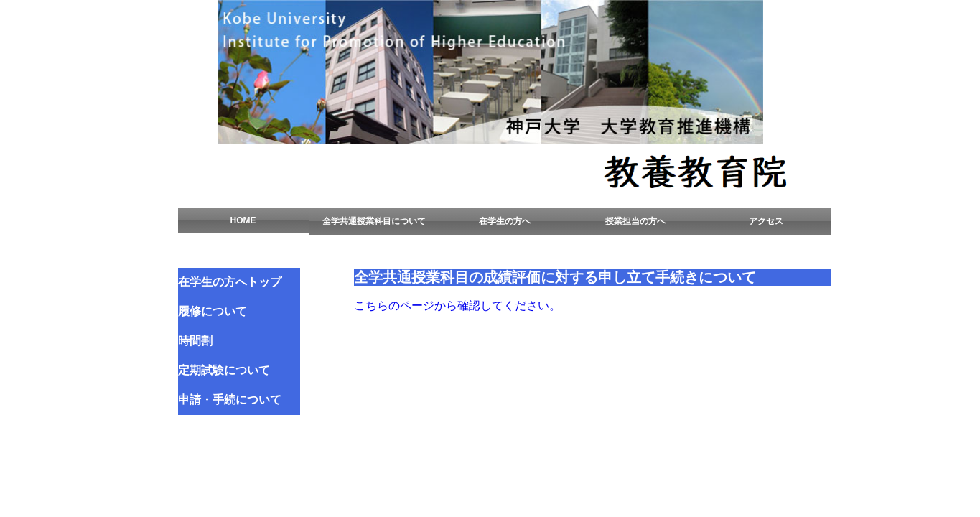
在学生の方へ (505, 221)
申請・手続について (230, 400)
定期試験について (224, 370)
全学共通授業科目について (374, 221)
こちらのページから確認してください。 (457, 306)
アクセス (766, 221)
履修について (213, 311)
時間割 (195, 341)
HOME (243, 220)
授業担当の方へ (635, 221)
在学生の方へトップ (230, 282)
